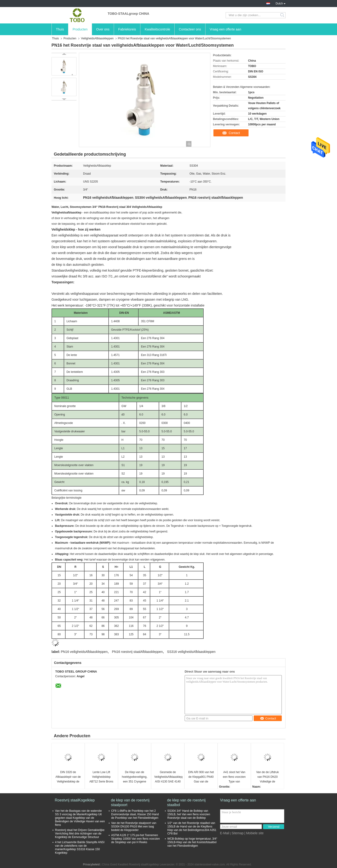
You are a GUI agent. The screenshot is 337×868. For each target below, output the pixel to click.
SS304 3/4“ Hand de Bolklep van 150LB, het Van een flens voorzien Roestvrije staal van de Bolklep (189, 814)
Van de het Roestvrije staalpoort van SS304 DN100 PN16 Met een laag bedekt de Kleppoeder (134, 827)
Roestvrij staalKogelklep (75, 800)
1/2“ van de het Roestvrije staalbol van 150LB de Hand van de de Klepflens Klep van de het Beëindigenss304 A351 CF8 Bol (192, 828)
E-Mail (225, 833)
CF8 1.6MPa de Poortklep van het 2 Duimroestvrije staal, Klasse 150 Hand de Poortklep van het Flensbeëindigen (135, 814)
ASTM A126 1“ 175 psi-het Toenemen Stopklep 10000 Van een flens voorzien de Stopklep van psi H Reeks (136, 839)
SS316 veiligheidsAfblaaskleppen (191, 652)
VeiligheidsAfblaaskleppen (97, 38)
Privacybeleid (91, 864)
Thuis (60, 29)
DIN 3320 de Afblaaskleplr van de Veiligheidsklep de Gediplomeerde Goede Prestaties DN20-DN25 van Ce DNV (68, 777)
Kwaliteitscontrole (157, 29)
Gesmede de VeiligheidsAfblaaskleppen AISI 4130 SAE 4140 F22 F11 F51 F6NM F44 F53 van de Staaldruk (168, 777)
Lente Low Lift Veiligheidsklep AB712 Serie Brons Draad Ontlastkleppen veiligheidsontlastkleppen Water (102, 777)
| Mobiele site (254, 833)
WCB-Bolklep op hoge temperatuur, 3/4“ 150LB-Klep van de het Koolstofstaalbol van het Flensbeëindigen (192, 842)
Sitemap (237, 833)
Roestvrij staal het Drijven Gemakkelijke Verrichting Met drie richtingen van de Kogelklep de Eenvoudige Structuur (80, 834)
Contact (234, 133)
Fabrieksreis (127, 29)
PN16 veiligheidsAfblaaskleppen (84, 652)
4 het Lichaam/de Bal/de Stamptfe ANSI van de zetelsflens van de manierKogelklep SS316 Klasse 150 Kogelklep (80, 847)
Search (283, 15)
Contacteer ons (190, 29)
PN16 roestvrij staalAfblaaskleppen (137, 652)
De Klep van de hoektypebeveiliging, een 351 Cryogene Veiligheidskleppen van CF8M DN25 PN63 (135, 777)
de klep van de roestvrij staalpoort (130, 803)
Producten (80, 29)
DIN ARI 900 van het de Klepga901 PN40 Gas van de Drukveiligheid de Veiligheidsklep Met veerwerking (201, 777)
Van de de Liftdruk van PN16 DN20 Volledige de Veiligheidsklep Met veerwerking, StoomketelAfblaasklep (268, 777)
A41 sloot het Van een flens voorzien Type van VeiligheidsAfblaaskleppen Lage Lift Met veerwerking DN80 (235, 777)
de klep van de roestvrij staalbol (186, 803)
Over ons (103, 29)
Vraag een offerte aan (225, 29)
